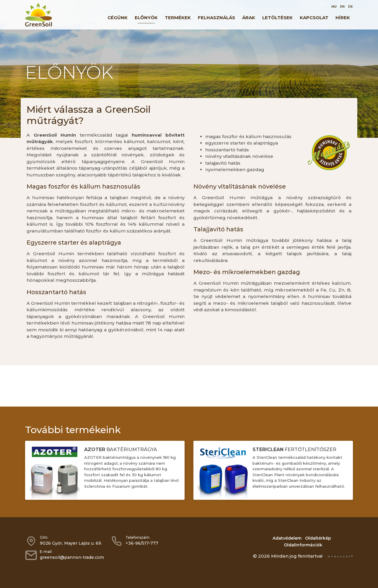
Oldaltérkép (318, 538)
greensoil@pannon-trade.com (72, 557)
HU (334, 6)
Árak (249, 18)
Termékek (178, 18)
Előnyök (146, 18)
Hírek (343, 18)
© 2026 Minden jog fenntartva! (288, 556)
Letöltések (277, 18)
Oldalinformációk (303, 545)
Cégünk (118, 18)
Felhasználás (216, 18)
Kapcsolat (314, 18)
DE (351, 6)
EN (342, 6)
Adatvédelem (287, 538)
